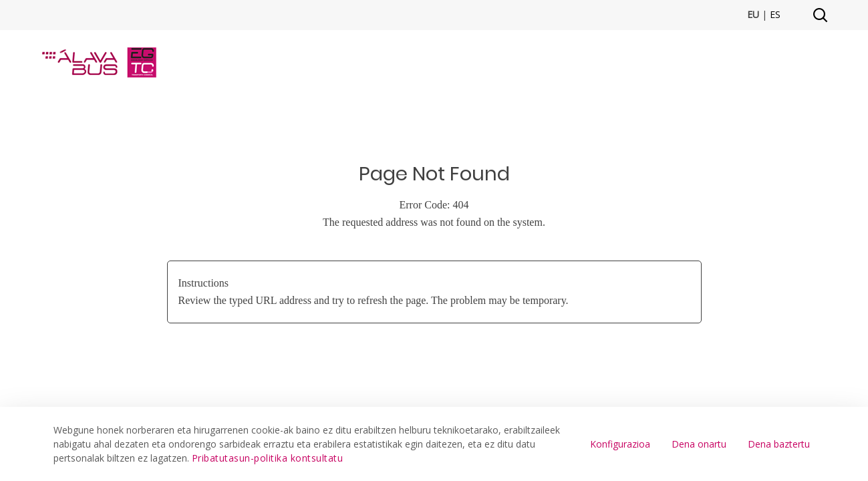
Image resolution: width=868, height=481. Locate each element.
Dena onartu (699, 444)
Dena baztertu (779, 444)
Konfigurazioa (620, 444)
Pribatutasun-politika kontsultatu (268, 458)
